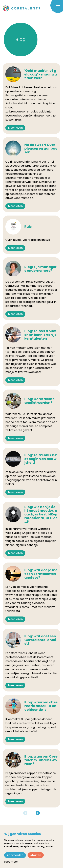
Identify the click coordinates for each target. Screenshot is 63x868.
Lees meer (11, 862)
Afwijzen (36, 855)
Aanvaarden (15, 855)
